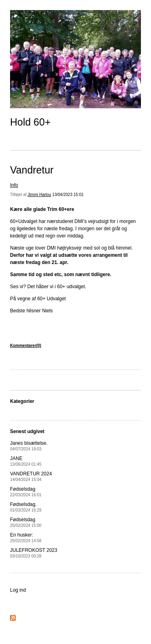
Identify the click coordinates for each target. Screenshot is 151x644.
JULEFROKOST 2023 (34, 553)
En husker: (26, 538)
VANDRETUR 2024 (31, 476)
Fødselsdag (26, 492)
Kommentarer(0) (26, 346)
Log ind (18, 590)
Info (14, 185)
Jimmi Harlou (39, 195)
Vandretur (32, 170)
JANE (26, 461)
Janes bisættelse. (29, 446)
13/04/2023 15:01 (68, 195)
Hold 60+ (30, 122)
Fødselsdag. (26, 507)
